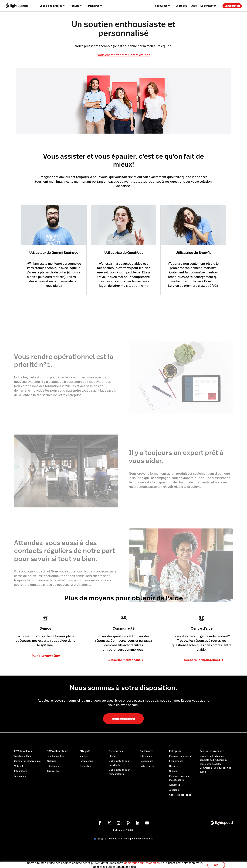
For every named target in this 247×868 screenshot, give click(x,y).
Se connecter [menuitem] (208, 6)
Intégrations (21, 771)
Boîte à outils (147, 766)
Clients (173, 771)
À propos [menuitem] (182, 6)
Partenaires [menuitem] (93, 6)
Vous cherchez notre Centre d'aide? (123, 55)
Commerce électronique (27, 761)
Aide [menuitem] (194, 6)
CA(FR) (102, 839)
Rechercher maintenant (204, 660)
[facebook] (100, 823)
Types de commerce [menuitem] (50, 6)
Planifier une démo (48, 656)
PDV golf (85, 751)
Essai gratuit (232, 6)
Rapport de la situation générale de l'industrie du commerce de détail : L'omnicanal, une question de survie (216, 764)
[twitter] (109, 823)
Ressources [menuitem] (161, 6)
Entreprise (175, 751)
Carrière (174, 766)
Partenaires (147, 751)
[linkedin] (138, 823)
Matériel (18, 766)
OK (216, 863)
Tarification (20, 776)
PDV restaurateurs (58, 751)
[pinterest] (128, 823)
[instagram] (119, 823)
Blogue (113, 756)
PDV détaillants (23, 751)
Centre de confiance (180, 795)
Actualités (175, 785)
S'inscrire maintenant (126, 660)
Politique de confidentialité (139, 839)
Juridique (174, 790)
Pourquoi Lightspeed (180, 756)
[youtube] (147, 823)
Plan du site (116, 839)
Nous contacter (124, 719)
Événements (176, 761)
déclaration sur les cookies (142, 861)
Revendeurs (146, 761)
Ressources (116, 751)
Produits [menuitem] (74, 6)
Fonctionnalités (22, 756)
